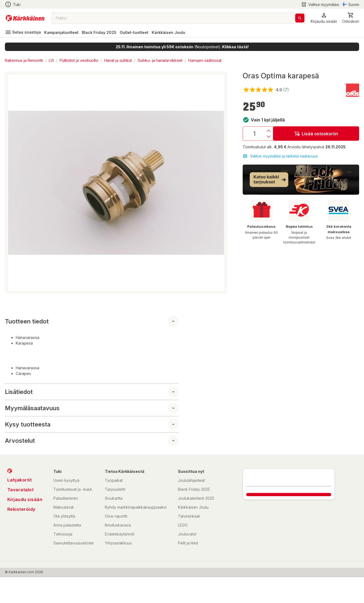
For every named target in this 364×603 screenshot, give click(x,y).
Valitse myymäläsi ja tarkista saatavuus (280, 156)
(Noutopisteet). (182, 47)
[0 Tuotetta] (351, 18)
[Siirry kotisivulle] (25, 18)
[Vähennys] (269, 137)
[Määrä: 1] (254, 134)
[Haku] (300, 18)
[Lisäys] (269, 131)
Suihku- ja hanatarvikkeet (160, 60)
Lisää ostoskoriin (316, 134)
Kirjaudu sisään (25, 499)
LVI (51, 60)
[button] (324, 18)
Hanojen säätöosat (205, 60)
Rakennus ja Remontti (24, 60)
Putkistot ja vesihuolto (79, 60)
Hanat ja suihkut (118, 60)
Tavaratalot (21, 490)
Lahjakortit (20, 480)
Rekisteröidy (21, 509)
